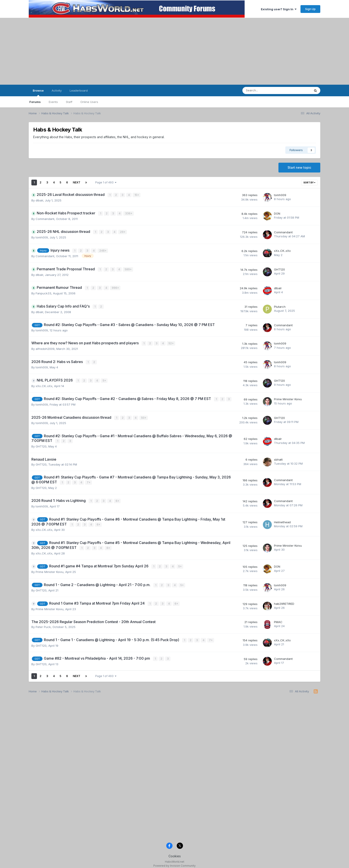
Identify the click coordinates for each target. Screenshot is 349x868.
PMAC (278, 618)
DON (277, 213)
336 (129, 213)
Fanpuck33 (43, 292)
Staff (69, 102)
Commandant (45, 218)
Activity (57, 90)
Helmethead (282, 519)
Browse (38, 92)
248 (103, 250)
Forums (35, 102)
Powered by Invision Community (174, 861)
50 (144, 416)
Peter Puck (43, 623)
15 (137, 195)
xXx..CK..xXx (282, 250)
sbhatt (278, 457)
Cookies (175, 852)
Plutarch (280, 306)
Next (77, 182)
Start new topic (299, 167)
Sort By (309, 183)
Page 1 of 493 (106, 182)
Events (53, 102)
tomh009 (280, 195)
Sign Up (310, 9)
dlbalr (39, 200)
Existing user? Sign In (279, 9)
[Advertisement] (174, 51)
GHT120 (279, 269)
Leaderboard (79, 90)
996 (115, 287)
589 (128, 269)
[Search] (265, 90)
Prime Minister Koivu (288, 397)
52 (171, 342)
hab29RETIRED (284, 600)
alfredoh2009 (45, 347)
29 (123, 232)
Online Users (89, 102)
